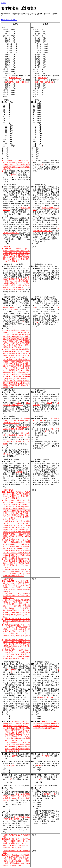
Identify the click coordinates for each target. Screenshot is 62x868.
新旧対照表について (9, 20)
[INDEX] (4, 3)
